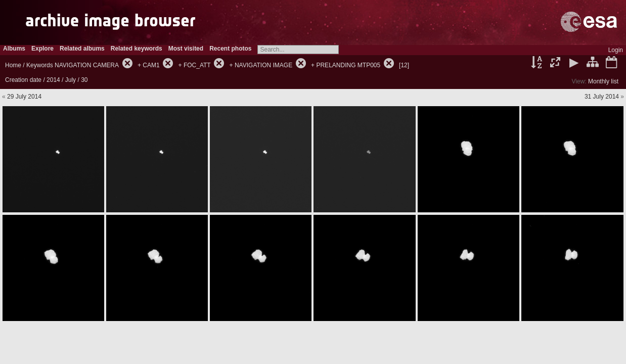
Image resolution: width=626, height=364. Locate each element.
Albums (14, 49)
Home (13, 65)
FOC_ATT (197, 65)
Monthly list (603, 81)
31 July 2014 (602, 97)
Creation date (23, 80)
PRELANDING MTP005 (348, 65)
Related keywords (137, 49)
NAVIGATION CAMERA (87, 65)
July (71, 80)
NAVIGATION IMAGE (263, 65)
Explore (42, 49)
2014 (53, 80)
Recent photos (230, 49)
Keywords (40, 65)
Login (616, 50)
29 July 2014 (24, 97)
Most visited (186, 49)
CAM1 (151, 65)
